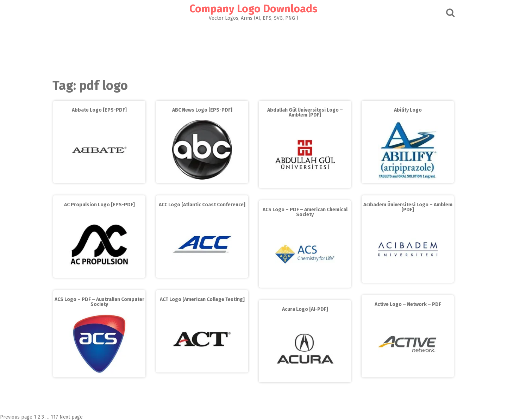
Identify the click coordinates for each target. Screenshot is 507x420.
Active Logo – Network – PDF (408, 304)
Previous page (16, 417)
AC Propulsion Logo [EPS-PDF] (99, 205)
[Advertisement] (254, 48)
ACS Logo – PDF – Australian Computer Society (99, 302)
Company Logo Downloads (254, 9)
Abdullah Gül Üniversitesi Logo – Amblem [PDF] (305, 112)
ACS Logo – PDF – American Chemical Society (305, 212)
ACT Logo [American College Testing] (202, 299)
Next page (71, 417)
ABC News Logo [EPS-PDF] (202, 110)
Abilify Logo (408, 110)
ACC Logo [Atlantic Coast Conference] (202, 205)
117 (54, 417)
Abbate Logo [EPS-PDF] (99, 110)
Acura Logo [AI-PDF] (305, 309)
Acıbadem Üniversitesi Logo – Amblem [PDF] (408, 207)
